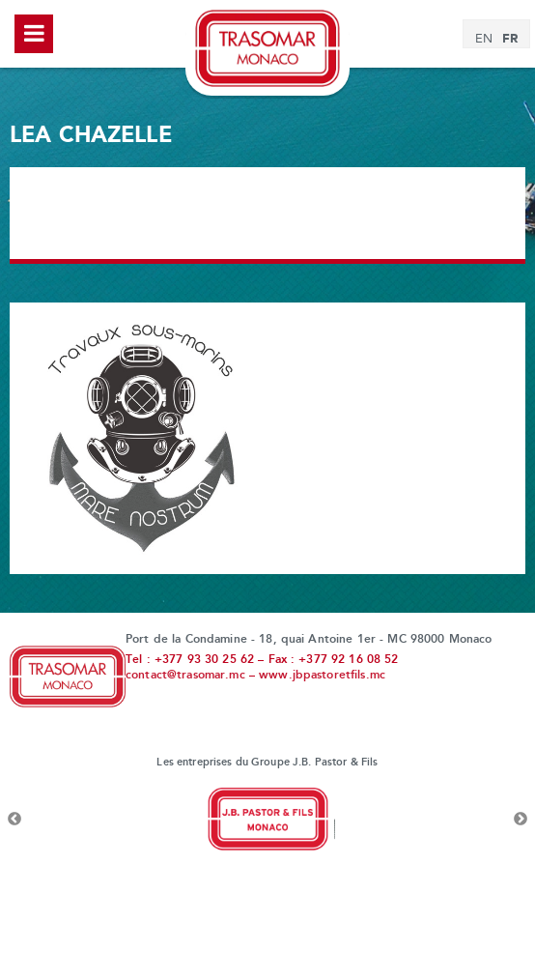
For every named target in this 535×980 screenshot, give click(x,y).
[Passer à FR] (510, 39)
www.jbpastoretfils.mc (322, 676)
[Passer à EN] (484, 40)
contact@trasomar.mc (185, 676)
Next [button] (521, 820)
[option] (267, 820)
